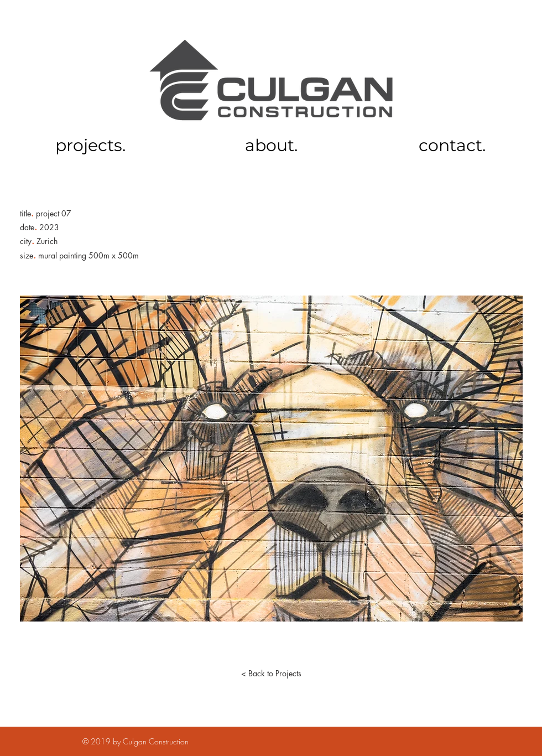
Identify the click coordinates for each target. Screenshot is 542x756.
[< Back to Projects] (271, 674)
